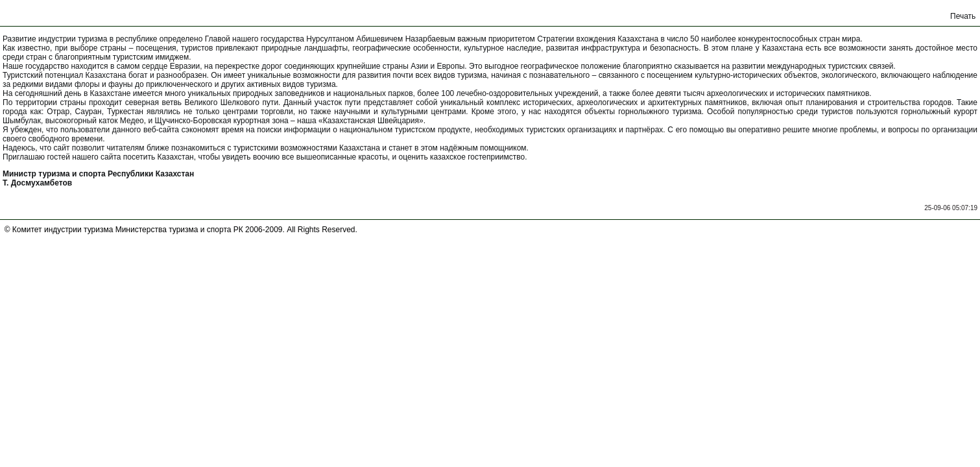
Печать (963, 16)
